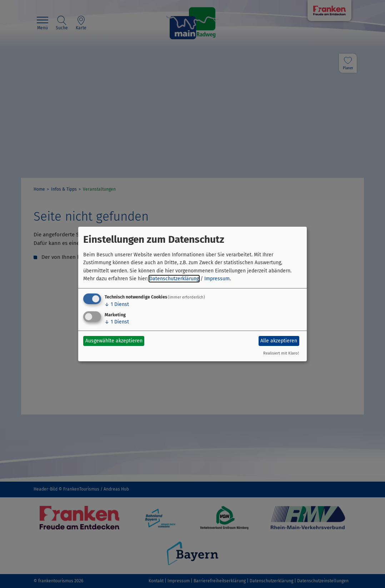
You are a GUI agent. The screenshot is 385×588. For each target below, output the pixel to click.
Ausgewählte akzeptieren (114, 341)
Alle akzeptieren (279, 341)
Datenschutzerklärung (174, 279)
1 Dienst (117, 304)
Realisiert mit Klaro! (281, 353)
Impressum (217, 279)
